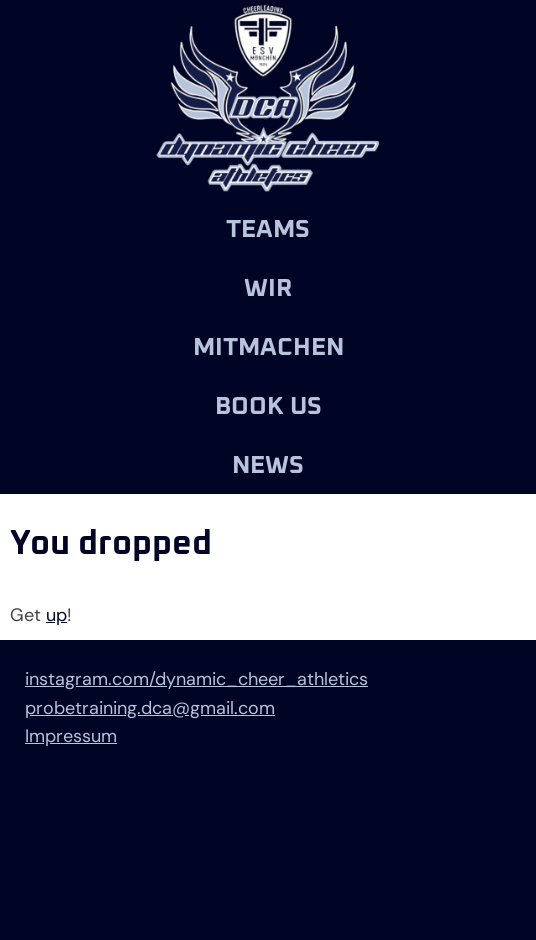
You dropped (111, 544)
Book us (268, 406)
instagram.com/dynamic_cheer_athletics (196, 679)
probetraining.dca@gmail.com (150, 708)
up (56, 615)
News (268, 465)
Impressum (71, 736)
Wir (268, 288)
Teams (268, 229)
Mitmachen (268, 347)
